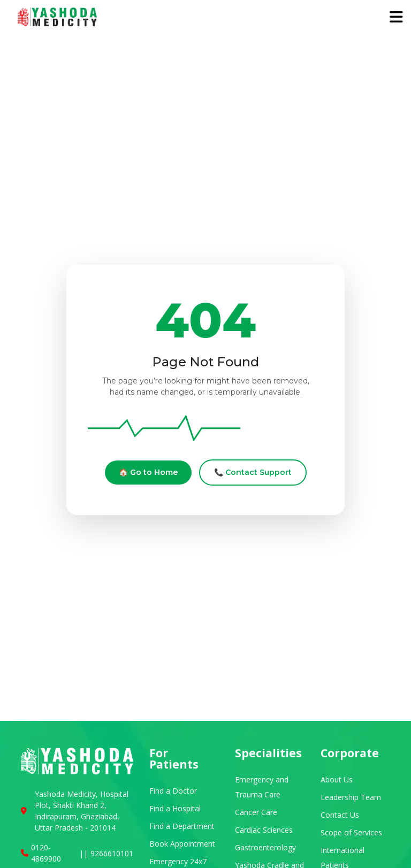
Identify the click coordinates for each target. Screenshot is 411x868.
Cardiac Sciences (264, 830)
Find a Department (182, 826)
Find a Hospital (175, 808)
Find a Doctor (173, 791)
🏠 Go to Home (148, 472)
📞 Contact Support (253, 472)
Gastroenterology (265, 847)
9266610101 (112, 853)
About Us (337, 779)
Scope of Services (351, 832)
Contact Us (340, 815)
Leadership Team (351, 797)
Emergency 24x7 (178, 861)
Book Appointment (182, 844)
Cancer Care (256, 812)
